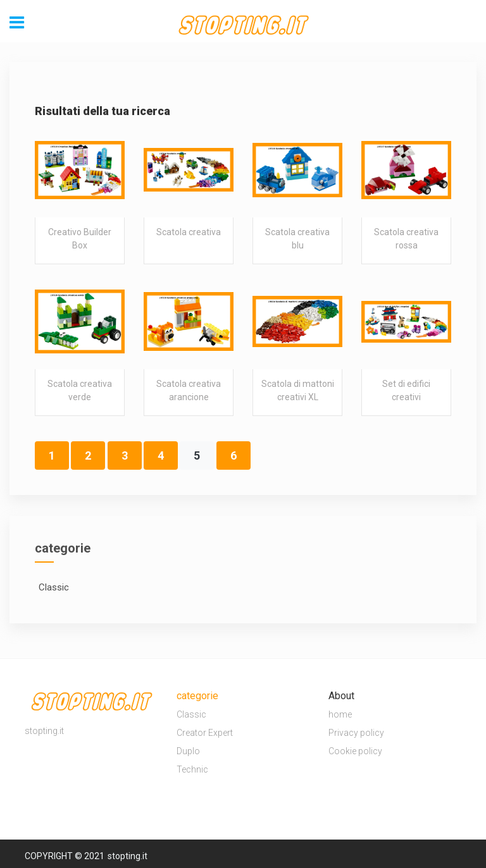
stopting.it (128, 856)
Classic (191, 714)
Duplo (188, 751)
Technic (192, 769)
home (340, 714)
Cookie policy (355, 751)
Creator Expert (205, 733)
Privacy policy (356, 733)
